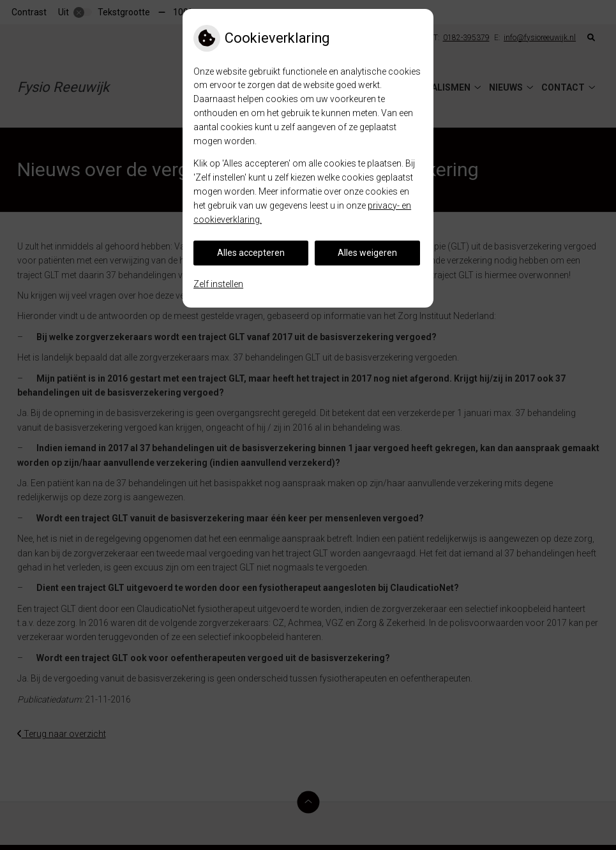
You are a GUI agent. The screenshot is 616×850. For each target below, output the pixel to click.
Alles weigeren (367, 253)
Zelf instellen (218, 284)
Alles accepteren (251, 253)
